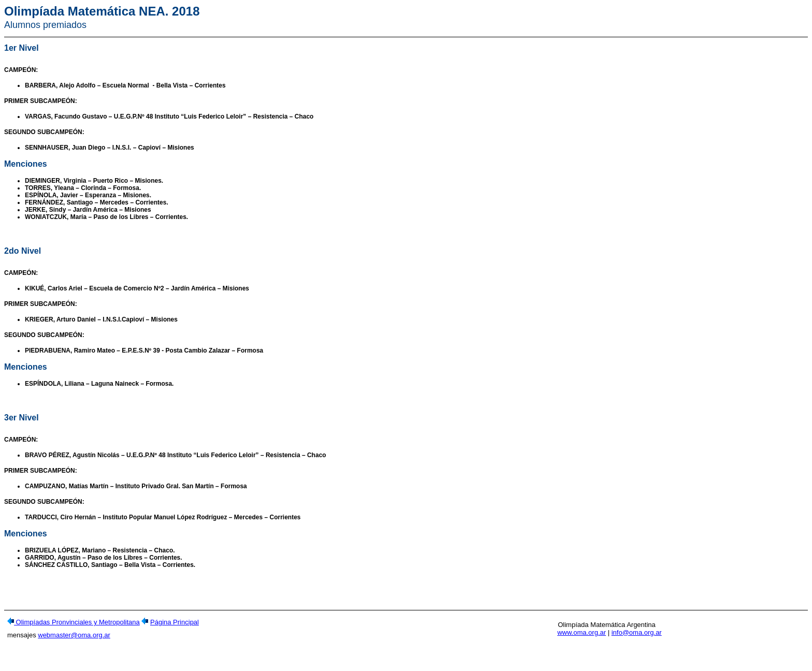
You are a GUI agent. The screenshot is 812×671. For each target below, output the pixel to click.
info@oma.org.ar (637, 636)
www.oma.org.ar (582, 636)
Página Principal (175, 625)
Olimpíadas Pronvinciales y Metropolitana (77, 625)
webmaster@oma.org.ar (74, 638)
